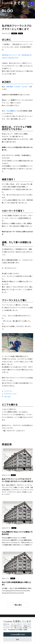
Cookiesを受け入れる (18, 634)
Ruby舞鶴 (10, 111)
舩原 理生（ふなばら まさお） (17, 87)
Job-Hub (7, 396)
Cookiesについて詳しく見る (18, 630)
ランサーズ (8, 391)
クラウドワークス (10, 394)
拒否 (18, 639)
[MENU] (32, 3)
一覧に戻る (17, 605)
